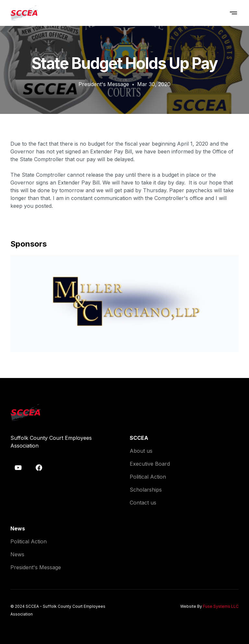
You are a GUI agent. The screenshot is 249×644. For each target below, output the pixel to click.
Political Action (148, 477)
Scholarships (146, 490)
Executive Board (150, 464)
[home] (24, 13)
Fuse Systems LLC (221, 606)
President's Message (104, 84)
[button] (233, 13)
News (17, 554)
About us (141, 451)
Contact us (143, 503)
